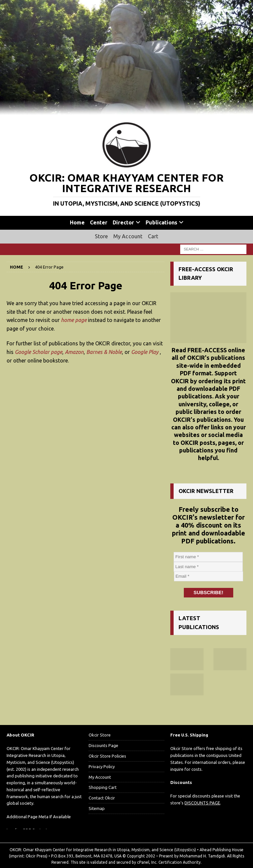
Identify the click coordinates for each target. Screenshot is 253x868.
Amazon (74, 352)
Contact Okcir (102, 797)
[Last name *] (209, 566)
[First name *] (209, 557)
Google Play (145, 352)
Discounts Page (103, 745)
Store (101, 236)
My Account (128, 236)
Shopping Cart (103, 787)
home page (74, 320)
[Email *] (209, 576)
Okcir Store (100, 734)
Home (77, 222)
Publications (161, 222)
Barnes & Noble (104, 352)
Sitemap (97, 808)
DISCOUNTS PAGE (202, 802)
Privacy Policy (102, 766)
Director (123, 222)
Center (99, 222)
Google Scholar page (39, 352)
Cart (153, 236)
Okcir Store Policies (107, 755)
